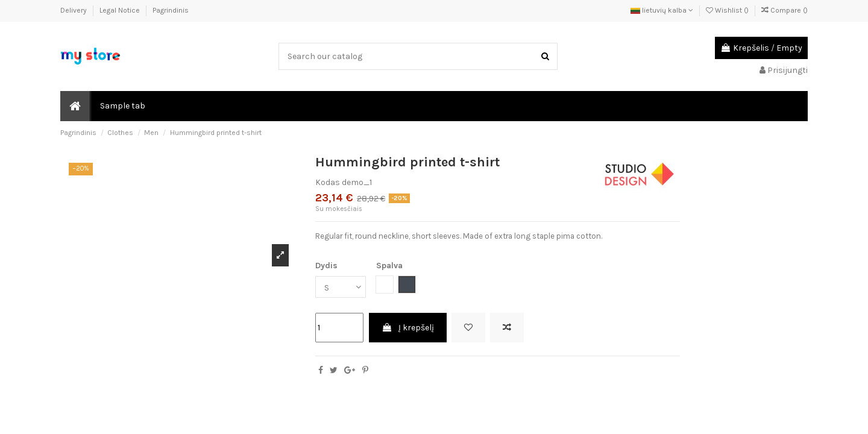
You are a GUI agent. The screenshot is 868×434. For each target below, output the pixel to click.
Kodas (328, 182)
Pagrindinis (171, 10)
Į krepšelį (408, 328)
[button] (122, 106)
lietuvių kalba (662, 10)
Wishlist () (728, 10)
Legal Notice (121, 10)
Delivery (74, 10)
